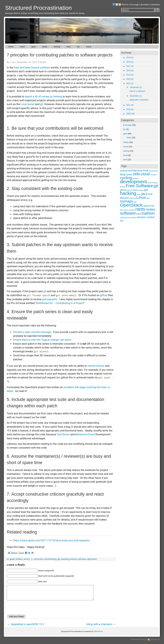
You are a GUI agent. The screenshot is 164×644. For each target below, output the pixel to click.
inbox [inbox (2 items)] (139, 194)
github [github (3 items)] (123, 190)
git (41, 104)
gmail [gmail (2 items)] (129, 190)
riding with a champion (99, 627)
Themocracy (154, 642)
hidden (19, 559)
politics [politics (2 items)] (132, 210)
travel (89, 47)
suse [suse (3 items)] (139, 214)
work (68, 47)
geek (34, 47)
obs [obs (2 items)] (135, 202)
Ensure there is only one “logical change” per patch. (43, 340)
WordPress (98, 634)
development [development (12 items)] (133, 182)
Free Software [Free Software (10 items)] (139, 186)
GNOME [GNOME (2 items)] (135, 190)
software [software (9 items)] (128, 213)
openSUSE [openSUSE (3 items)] (149, 206)
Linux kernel (28, 104)
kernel (73, 559)
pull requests (50, 299)
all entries (145, 5)
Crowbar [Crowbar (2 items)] (153, 175)
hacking (65, 559)
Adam (13, 62)
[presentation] (31, 611)
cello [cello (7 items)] (136, 174)
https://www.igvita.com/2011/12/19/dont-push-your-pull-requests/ (52, 540)
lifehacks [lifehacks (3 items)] (124, 198)
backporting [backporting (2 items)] (153, 171)
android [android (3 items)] (124, 171)
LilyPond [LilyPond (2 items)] (133, 198)
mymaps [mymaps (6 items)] (127, 201)
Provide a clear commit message (32, 332)
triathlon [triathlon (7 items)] (148, 213)
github (104, 295)
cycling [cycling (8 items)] (126, 178)
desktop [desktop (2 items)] (135, 178)
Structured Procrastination (38, 8)
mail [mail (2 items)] (148, 198)
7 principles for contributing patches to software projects (60, 55)
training (57, 47)
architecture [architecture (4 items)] (135, 170)
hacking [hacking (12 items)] (128, 193)
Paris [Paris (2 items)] (122, 210)
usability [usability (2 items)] (133, 217)
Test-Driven (63, 434)
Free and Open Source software (32, 68)
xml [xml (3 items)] (122, 221)
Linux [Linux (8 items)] (141, 197)
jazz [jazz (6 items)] (144, 194)
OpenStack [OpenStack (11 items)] (131, 205)
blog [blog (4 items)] (123, 174)
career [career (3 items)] (129, 174)
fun (78, 47)
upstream (92, 559)
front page (134, 5)
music (23, 47)
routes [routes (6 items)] (150, 209)
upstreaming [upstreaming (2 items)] (125, 217)
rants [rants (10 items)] (140, 209)
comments (155, 5)
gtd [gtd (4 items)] (146, 190)
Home (11, 47)
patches (82, 559)
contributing (50, 559)
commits (38, 559)
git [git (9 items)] (156, 186)
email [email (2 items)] (149, 183)
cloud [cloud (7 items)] (145, 174)
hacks (45, 47)
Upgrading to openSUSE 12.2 (27, 627)
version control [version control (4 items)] (146, 217)
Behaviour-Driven (85, 434)
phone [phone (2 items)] (127, 210)
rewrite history (96, 366)
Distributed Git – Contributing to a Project (60, 303)
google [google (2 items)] (141, 190)
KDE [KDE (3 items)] (150, 194)
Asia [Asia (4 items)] (146, 170)
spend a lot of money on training (43, 97)
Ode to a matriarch (137, 91)
